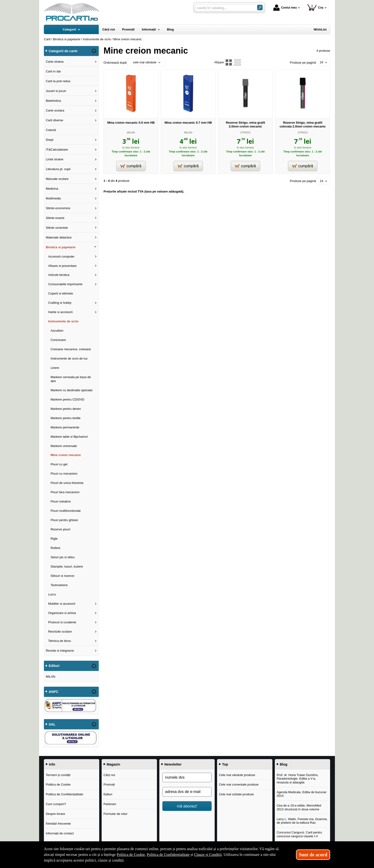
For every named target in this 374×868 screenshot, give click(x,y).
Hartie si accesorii (60, 312)
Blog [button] (284, 764)
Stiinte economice (58, 208)
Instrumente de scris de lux (69, 358)
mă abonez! (187, 806)
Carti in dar (53, 71)
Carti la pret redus (58, 81)
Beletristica (53, 101)
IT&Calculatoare (57, 150)
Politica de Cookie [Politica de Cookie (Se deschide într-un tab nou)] (131, 855)
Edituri (108, 794)
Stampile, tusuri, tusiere (67, 566)
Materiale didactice (59, 237)
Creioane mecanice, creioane (71, 349)
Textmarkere (59, 585)
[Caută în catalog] (260, 8)
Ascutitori (57, 331)
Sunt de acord (313, 855)
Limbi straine (55, 159)
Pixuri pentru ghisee (64, 520)
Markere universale (64, 446)
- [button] (94, 51)
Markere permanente (65, 427)
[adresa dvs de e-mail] (187, 792)
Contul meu (285, 8)
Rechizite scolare (60, 632)
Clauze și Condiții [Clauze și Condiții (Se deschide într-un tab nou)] (208, 855)
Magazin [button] (113, 764)
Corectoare (58, 340)
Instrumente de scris (63, 321)
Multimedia (53, 198)
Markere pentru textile (66, 418)
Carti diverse (55, 120)
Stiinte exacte (55, 218)
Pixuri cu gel (59, 464)
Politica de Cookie (58, 784)
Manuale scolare (57, 179)
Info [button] (52, 764)
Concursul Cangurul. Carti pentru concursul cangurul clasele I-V (299, 834)
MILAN (131, 132)
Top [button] (225, 764)
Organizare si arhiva (62, 613)
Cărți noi (109, 775)
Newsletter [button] (173, 764)
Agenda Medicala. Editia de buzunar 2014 (302, 794)
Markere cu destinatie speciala (72, 390)
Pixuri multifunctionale (66, 511)
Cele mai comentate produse (239, 784)
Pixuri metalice (61, 501)
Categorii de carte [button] (63, 51)
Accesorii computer (61, 256)
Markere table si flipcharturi (69, 437)
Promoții (109, 784)
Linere (55, 368)
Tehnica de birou (60, 641)
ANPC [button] (54, 692)
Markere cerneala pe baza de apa (71, 379)
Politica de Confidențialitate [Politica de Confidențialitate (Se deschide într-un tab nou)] (168, 855)
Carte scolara (55, 110)
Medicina (52, 189)
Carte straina (55, 62)
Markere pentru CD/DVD (68, 399)
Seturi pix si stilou (63, 557)
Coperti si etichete (61, 293)
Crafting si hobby (60, 303)
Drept (50, 140)
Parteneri (110, 804)
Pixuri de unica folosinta (67, 483)
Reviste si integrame (60, 651)
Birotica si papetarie (61, 247)
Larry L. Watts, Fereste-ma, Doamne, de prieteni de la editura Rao (302, 821)
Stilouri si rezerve (62, 576)
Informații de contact (60, 833)
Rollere (55, 548)
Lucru (52, 594)
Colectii (51, 130)
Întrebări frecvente (58, 824)
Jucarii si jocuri (56, 91)
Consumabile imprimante (65, 284)
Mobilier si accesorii (62, 604)
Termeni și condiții (58, 775)
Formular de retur (115, 814)
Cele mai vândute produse (237, 775)
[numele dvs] (187, 777)
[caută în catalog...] (224, 8)
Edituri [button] (54, 666)
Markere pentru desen (66, 409)
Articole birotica (59, 275)
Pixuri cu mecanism (64, 474)
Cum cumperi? (56, 804)
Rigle (54, 539)
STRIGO (245, 132)
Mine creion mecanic (66, 455)
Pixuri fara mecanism (65, 492)
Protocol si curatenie (62, 622)
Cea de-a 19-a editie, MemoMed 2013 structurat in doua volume (299, 807)
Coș (315, 8)
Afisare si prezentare (62, 266)
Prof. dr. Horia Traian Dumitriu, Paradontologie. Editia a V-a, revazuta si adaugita (298, 779)
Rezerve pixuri (60, 529)
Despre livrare (55, 814)
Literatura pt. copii (58, 169)
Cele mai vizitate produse (236, 794)
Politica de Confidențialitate (65, 794)
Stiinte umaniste (57, 228)
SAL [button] (52, 724)
